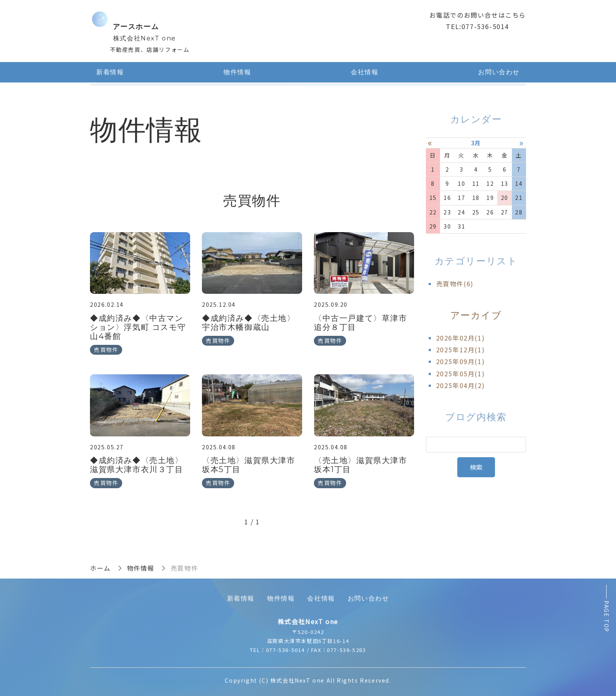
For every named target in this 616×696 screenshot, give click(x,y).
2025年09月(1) (461, 361)
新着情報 (110, 72)
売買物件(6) (455, 284)
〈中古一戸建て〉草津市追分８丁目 (361, 323)
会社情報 (365, 72)
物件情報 (237, 72)
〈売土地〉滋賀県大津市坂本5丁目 (249, 465)
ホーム (100, 568)
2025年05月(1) (461, 374)
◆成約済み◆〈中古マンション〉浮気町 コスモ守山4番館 (138, 327)
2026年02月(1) (461, 337)
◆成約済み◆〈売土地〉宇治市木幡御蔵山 (249, 323)
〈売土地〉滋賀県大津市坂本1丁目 (361, 465)
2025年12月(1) (461, 350)
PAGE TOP (607, 616)
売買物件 (106, 350)
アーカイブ (476, 315)
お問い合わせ (499, 72)
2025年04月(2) (461, 385)
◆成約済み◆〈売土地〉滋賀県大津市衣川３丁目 (137, 465)
